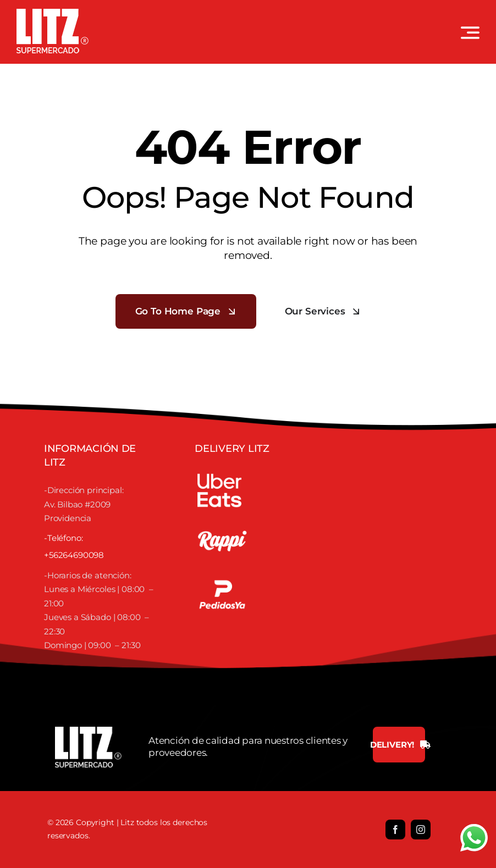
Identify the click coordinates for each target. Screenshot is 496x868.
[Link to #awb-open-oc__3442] (470, 32)
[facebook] (395, 830)
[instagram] (421, 830)
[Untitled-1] (222, 572)
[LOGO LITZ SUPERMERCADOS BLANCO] (53, 13)
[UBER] (219, 471)
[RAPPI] (222, 518)
